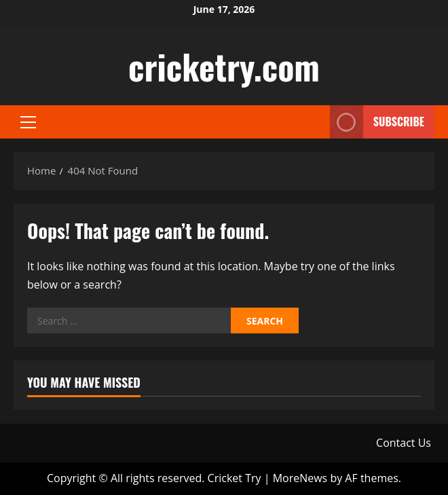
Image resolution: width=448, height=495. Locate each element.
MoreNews (300, 478)
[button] (28, 122)
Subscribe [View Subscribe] (377, 122)
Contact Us (404, 443)
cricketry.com (224, 66)
